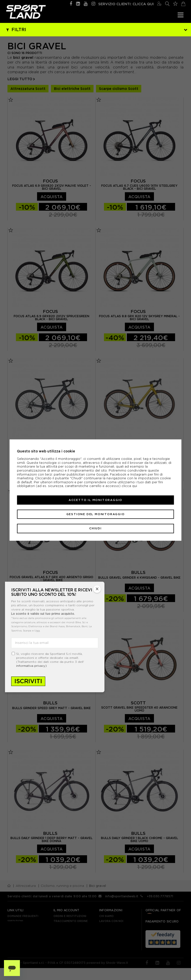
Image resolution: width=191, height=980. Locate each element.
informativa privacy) (31, 666)
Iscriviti (28, 681)
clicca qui (129, 486)
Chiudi (95, 528)
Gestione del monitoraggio (96, 514)
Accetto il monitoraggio (95, 500)
